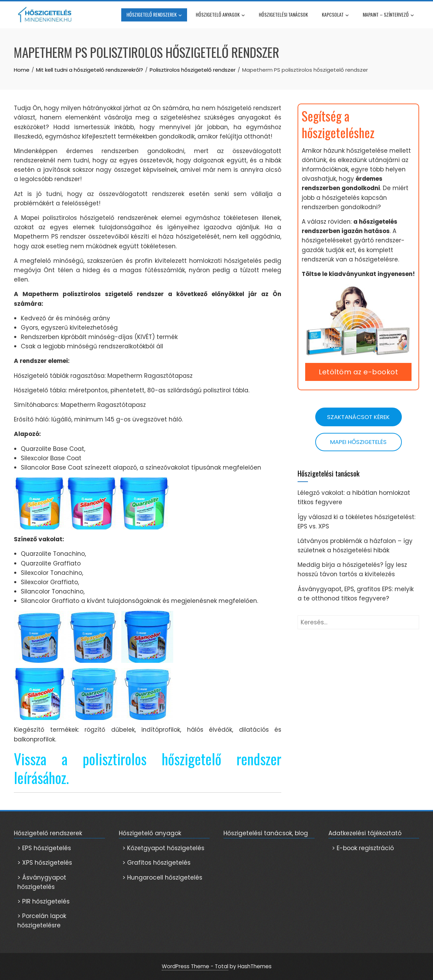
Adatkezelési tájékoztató (365, 833)
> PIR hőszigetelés (43, 901)
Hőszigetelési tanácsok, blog (266, 833)
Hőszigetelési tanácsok (283, 14)
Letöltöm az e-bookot (358, 372)
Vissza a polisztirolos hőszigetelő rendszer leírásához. (148, 768)
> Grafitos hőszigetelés (156, 863)
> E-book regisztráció (363, 848)
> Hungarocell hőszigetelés (162, 877)
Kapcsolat (335, 15)
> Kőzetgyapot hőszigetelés (163, 848)
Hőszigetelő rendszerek (154, 15)
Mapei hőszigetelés (358, 442)
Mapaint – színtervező (388, 15)
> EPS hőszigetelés (44, 848)
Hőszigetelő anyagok (220, 15)
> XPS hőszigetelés (45, 863)
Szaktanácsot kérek (358, 417)
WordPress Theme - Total (195, 966)
